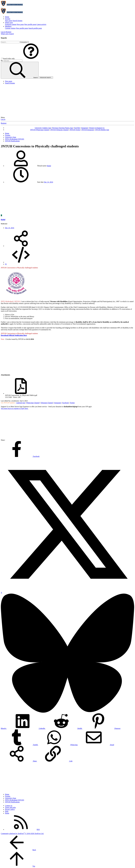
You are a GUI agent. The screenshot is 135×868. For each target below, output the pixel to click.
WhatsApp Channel (33, 403)
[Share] (21, 246)
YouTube (77, 128)
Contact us (9, 806)
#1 (6, 264)
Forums (8, 19)
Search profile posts (35, 28)
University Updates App (43, 128)
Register (4, 123)
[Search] (11, 34)
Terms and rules (10, 807)
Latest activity (42, 24)
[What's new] (5, 34)
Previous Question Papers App (62, 128)
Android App (21, 403)
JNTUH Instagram (88, 130)
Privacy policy (10, 809)
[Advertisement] (67, 101)
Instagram (85, 128)
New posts (9, 21)
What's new (9, 23)
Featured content (11, 24)
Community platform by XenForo (22, 834)
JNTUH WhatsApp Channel (40, 130)
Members (8, 26)
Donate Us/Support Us (97, 128)
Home (7, 17)
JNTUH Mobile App (102, 130)
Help (7, 811)
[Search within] (24, 42)
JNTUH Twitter (75, 130)
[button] (31, 59)
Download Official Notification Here (14, 335)
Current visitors (10, 28)
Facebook (65, 403)
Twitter (72, 403)
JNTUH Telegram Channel (59, 130)
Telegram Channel (47, 403)
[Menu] (2, 8)
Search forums (17, 21)
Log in (3, 119)
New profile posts (30, 24)
